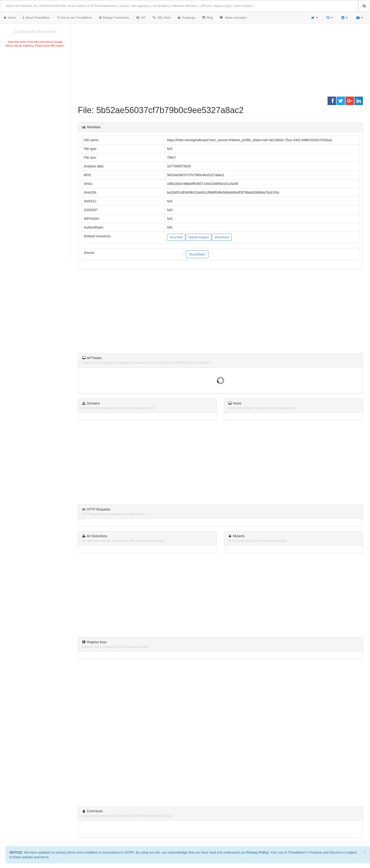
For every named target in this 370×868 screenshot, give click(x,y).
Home (10, 18)
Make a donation (233, 18)
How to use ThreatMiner (74, 18)
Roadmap (186, 18)
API (141, 18)
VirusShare (222, 237)
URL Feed (162, 18)
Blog (207, 18)
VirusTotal (176, 237)
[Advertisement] (35, 84)
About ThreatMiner (36, 18)
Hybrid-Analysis (199, 237)
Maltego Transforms (114, 18)
